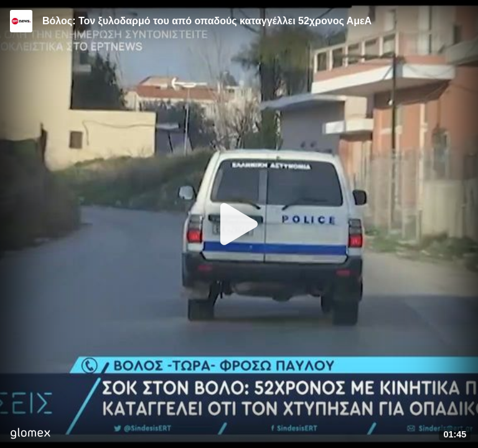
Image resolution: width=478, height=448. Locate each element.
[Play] (239, 224)
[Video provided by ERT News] (21, 21)
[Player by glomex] (30, 435)
